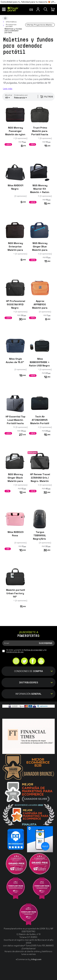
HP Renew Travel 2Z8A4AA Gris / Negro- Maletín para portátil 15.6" (40, 481)
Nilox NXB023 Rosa (15, 534)
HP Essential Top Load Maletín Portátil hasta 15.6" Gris (15, 422)
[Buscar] (46, 9)
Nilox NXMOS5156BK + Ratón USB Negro (40, 362)
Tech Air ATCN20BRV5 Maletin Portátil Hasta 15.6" (40, 422)
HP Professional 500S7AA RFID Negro (15, 304)
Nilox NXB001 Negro (15, 187)
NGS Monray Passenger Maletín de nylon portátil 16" (15, 133)
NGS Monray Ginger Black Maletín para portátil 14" (15, 479)
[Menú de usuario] (38, 9)
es (31, 10)
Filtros (46, 97)
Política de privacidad (33, 650)
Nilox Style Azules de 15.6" (15, 360)
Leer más (8, 89)
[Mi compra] (53, 9)
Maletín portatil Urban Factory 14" (15, 593)
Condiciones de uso (15, 652)
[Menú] (4, 9)
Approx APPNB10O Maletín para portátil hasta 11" (40, 308)
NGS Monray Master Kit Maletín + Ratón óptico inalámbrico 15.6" (40, 194)
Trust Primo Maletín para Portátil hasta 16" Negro (40, 133)
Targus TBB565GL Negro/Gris (40, 536)
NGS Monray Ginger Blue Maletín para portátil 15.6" (40, 248)
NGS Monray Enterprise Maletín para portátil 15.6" (15, 248)
